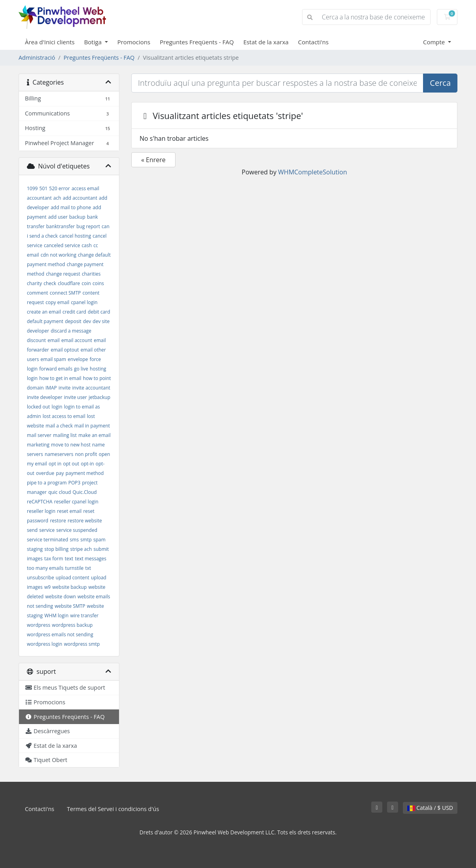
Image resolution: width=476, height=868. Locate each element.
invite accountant (91, 388)
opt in (55, 464)
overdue (45, 473)
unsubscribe (41, 578)
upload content (73, 578)
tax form (54, 559)
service (47, 530)
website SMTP (70, 606)
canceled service (62, 245)
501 (44, 188)
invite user (76, 397)
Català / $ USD (430, 808)
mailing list (65, 435)
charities (91, 274)
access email (85, 188)
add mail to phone (71, 207)
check (50, 283)
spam (99, 540)
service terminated (47, 540)
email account (77, 340)
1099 (32, 188)
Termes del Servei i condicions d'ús (113, 809)
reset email (69, 511)
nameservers (59, 454)
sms (75, 540)
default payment (45, 321)
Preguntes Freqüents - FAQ (197, 42)
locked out (38, 407)
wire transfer (84, 616)
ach (57, 198)
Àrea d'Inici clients (50, 42)
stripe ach (81, 549)
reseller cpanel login (76, 502)
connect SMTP (65, 293)
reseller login (41, 511)
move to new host (71, 445)
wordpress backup (72, 625)
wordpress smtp (82, 644)
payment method (85, 473)
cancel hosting (75, 236)
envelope (78, 359)
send (32, 530)
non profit (86, 454)
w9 (47, 587)
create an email (44, 312)
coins (98, 283)
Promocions (134, 42)
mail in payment (92, 426)
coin (86, 283)
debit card (99, 312)
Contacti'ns (313, 42)
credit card (74, 312)
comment (38, 293)
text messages (91, 559)
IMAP (51, 388)
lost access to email (64, 416)
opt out (71, 464)
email (54, 340)
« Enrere (153, 160)
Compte (435, 42)
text (69, 559)
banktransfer (60, 226)
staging (35, 549)
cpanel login (84, 302)
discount (36, 340)
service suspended (77, 530)
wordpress (39, 625)
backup (77, 217)
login (57, 407)
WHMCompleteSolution (312, 172)
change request (63, 274)
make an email (94, 435)
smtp (86, 540)
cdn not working (59, 255)
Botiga (94, 42)
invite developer (45, 397)
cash (87, 245)
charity (34, 283)
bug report (88, 226)
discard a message (71, 331)
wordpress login (44, 644)
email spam (54, 359)
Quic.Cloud (85, 492)
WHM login (56, 616)
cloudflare (69, 283)
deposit (73, 321)
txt (88, 568)
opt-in (87, 464)
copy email (57, 302)
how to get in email (60, 378)
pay (60, 473)
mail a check (59, 426)
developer (38, 331)
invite (64, 388)
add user (58, 217)
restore (58, 521)
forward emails (56, 369)
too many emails (45, 568)
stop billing (56, 549)
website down (60, 597)
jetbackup (99, 397)
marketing (38, 445)
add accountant (80, 198)
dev (87, 321)
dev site (101, 321)
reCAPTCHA (40, 502)
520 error (59, 188)
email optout (65, 350)
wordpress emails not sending (60, 634)
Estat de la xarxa (266, 42)
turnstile (75, 568)
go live (81, 369)
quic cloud (59, 492)
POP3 (75, 483)
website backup (69, 587)
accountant (39, 198)
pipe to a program (47, 483)
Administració (37, 58)
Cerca (440, 83)
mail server (39, 435)
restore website (85, 521)
